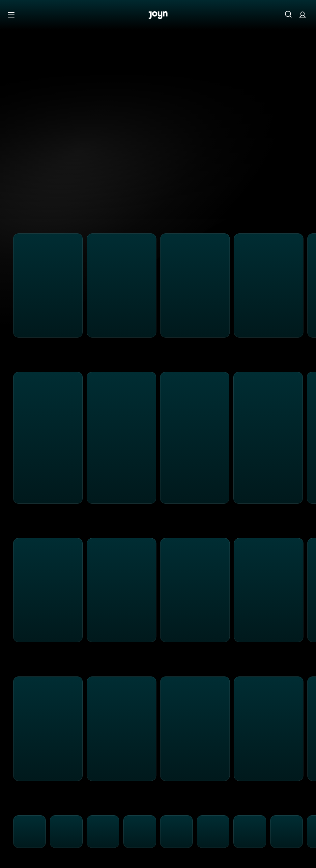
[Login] (302, 15)
